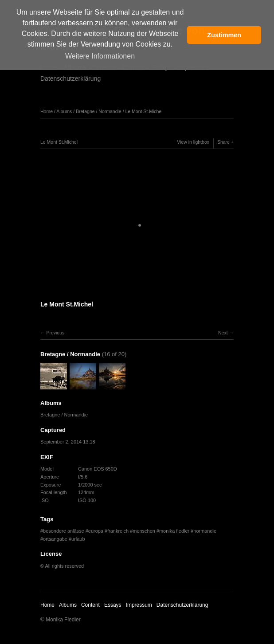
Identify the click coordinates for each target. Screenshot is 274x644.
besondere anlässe (64, 531)
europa (96, 531)
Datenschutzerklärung (70, 79)
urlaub (78, 539)
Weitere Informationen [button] (100, 56)
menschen (144, 531)
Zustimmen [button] (224, 35)
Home (47, 111)
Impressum (139, 605)
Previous (55, 333)
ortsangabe (55, 539)
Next (223, 333)
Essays (113, 605)
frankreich (118, 531)
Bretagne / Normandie (99, 111)
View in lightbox (193, 142)
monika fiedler (174, 531)
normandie (205, 531)
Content (90, 605)
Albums (64, 111)
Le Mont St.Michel (144, 111)
